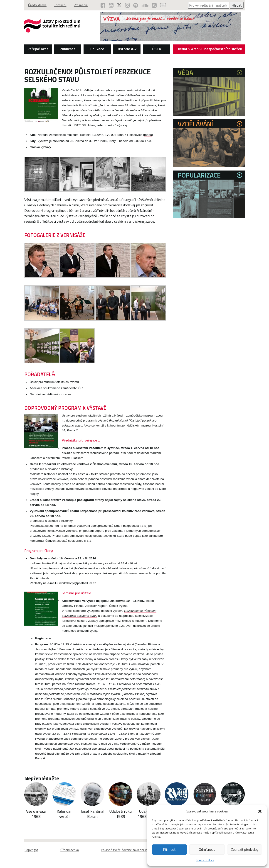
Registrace (43, 644)
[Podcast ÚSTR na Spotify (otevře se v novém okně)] (135, 5)
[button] (260, 811)
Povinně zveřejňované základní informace (130, 856)
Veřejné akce (38, 49)
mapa (148, 135)
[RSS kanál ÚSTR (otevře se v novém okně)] (154, 5)
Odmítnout (207, 850)
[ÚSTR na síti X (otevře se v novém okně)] (118, 5)
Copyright (31, 856)
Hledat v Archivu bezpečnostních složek (209, 50)
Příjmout (169, 850)
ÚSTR (157, 49)
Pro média (83, 5)
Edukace (97, 49)
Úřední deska (38, 5)
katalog (127, 222)
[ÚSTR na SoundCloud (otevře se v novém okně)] (144, 5)
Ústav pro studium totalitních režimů (54, 388)
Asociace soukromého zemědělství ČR (56, 394)
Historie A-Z (127, 49)
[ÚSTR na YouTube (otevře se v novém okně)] (110, 5)
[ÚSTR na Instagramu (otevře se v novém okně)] (127, 5)
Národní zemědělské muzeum (50, 400)
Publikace (68, 49)
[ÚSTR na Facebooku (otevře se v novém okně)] (101, 5)
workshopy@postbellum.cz (78, 589)
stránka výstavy (40, 147)
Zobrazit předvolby (245, 850)
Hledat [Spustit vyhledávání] (237, 5)
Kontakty (61, 5)
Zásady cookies (205, 860)
